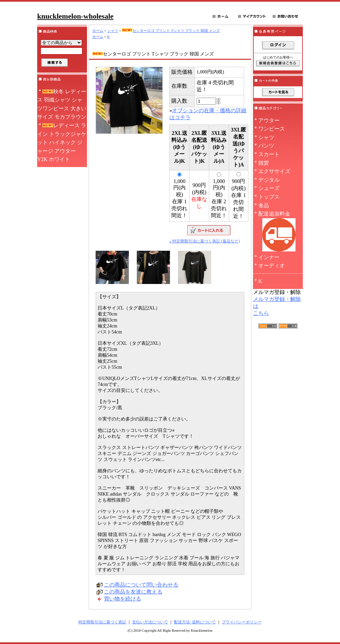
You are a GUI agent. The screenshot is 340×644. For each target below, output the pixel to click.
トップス (269, 197)
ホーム (98, 31)
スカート (269, 154)
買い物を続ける (123, 599)
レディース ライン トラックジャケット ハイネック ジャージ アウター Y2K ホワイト (62, 142)
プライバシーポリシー (242, 622)
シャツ (113, 31)
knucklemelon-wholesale (75, 16)
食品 (264, 205)
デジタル (269, 180)
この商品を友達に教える (133, 592)
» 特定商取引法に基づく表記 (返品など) (205, 241)
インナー (269, 257)
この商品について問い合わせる (141, 585)
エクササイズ (274, 171)
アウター (269, 120)
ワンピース (272, 129)
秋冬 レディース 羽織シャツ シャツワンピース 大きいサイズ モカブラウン (62, 104)
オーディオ (272, 266)
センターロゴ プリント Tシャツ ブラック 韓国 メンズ (171, 31)
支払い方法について (150, 622)
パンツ (266, 146)
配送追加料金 (278, 232)
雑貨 (264, 163)
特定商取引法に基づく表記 (102, 622)
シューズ (269, 188)
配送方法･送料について (195, 622)
